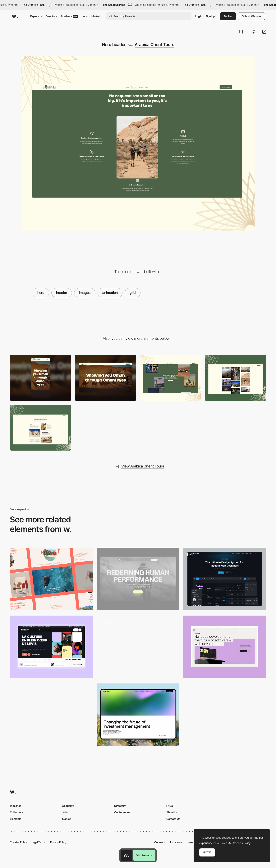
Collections (17, 812)
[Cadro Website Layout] (138, 715)
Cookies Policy (18, 842)
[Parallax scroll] (170, 378)
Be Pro (228, 16)
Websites (16, 806)
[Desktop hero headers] (51, 579)
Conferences (122, 812)
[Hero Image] (138, 579)
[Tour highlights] (41, 428)
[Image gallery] (235, 378)
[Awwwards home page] (126, 855)
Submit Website (251, 16)
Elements (16, 819)
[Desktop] (106, 378)
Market (96, 16)
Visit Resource (144, 855)
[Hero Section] (225, 579)
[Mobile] (41, 378)
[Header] (225, 647)
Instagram (176, 842)
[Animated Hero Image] (138, 647)
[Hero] (51, 647)
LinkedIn (191, 842)
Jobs (85, 16)
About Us (172, 812)
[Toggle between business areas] (51, 715)
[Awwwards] (15, 16)
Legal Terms (39, 842)
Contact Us (173, 819)
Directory (51, 16)
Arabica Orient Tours (154, 45)
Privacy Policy (58, 842)
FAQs (170, 806)
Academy (69, 16)
